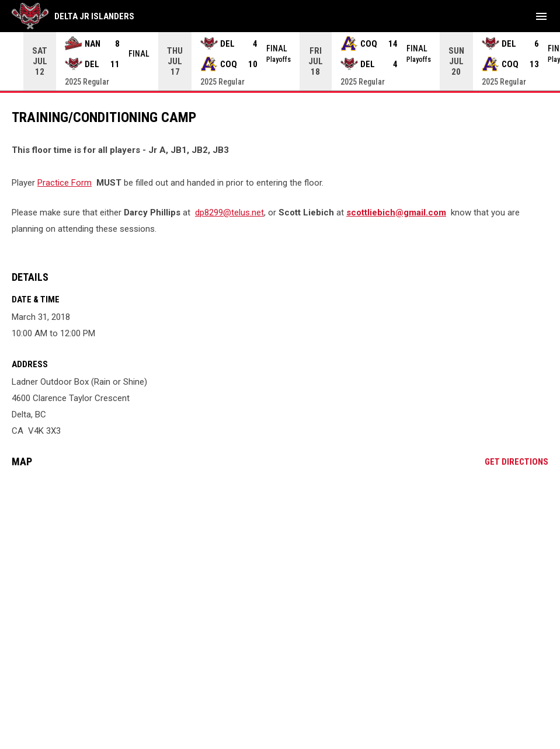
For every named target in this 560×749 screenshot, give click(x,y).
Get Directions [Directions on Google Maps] (516, 462)
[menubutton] (541, 16)
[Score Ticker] (280, 61)
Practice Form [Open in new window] (65, 183)
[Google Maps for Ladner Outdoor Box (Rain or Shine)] (280, 566)
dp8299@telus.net (229, 212)
